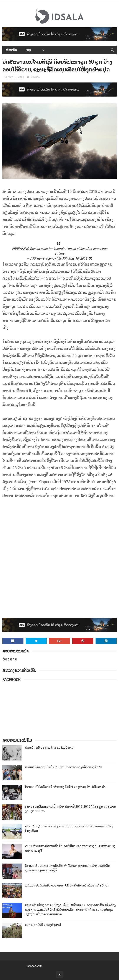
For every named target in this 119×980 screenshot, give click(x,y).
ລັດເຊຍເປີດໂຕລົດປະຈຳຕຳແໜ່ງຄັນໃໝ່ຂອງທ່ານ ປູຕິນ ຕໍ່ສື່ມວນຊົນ (66, 787)
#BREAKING (20, 249)
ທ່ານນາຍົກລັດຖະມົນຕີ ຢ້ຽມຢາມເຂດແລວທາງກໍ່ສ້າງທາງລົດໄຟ (64, 767)
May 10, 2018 (78, 258)
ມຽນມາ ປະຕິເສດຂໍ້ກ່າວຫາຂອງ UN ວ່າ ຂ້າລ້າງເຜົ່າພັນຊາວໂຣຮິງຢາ (67, 885)
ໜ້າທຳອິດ (11, 50)
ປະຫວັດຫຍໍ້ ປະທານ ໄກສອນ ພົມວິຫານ (49, 748)
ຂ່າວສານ (35, 77)
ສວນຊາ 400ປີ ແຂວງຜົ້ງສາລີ (43, 925)
